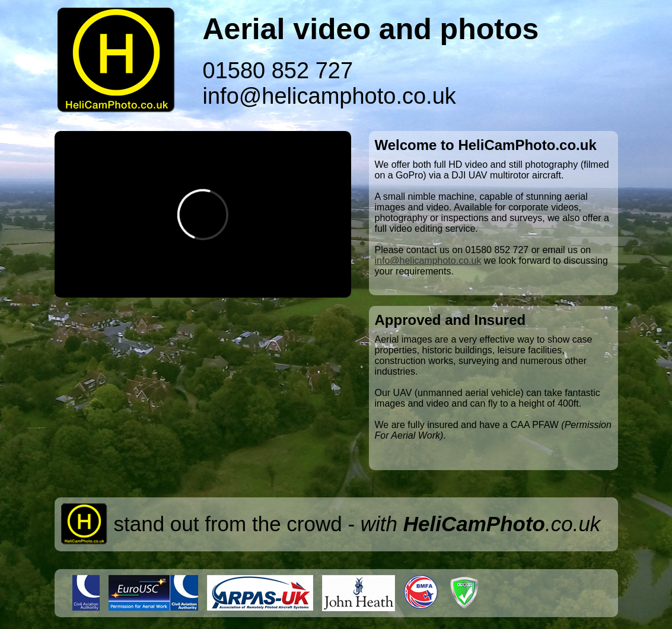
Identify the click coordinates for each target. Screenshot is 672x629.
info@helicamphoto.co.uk (329, 96)
